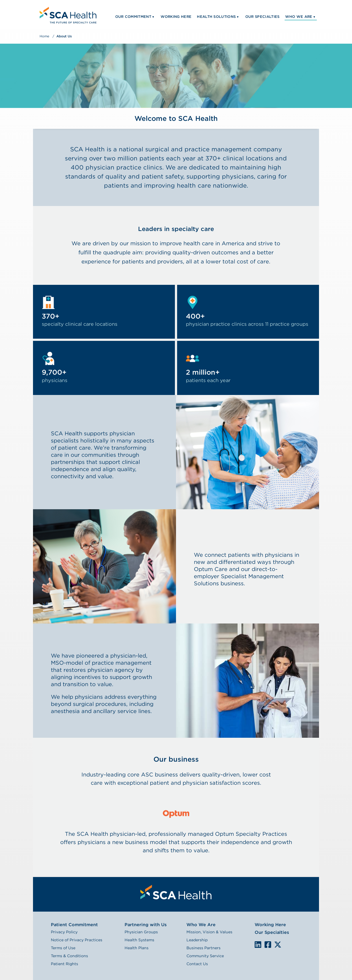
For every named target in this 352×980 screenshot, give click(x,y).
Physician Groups (141, 932)
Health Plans (137, 948)
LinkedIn (258, 944)
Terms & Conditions (69, 956)
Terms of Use (63, 948)
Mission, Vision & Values (209, 932)
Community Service (205, 956)
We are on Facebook (268, 945)
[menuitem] (67, 14)
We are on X (278, 945)
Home (44, 36)
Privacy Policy (64, 932)
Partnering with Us (146, 925)
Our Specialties (272, 932)
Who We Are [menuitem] (299, 17)
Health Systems (139, 940)
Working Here (270, 925)
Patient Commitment (74, 925)
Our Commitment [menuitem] (133, 17)
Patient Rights (64, 964)
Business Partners (204, 948)
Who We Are (201, 925)
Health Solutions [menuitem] (216, 17)
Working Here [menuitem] (176, 17)
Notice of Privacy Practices (77, 940)
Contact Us (197, 964)
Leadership (197, 940)
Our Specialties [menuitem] (262, 17)
